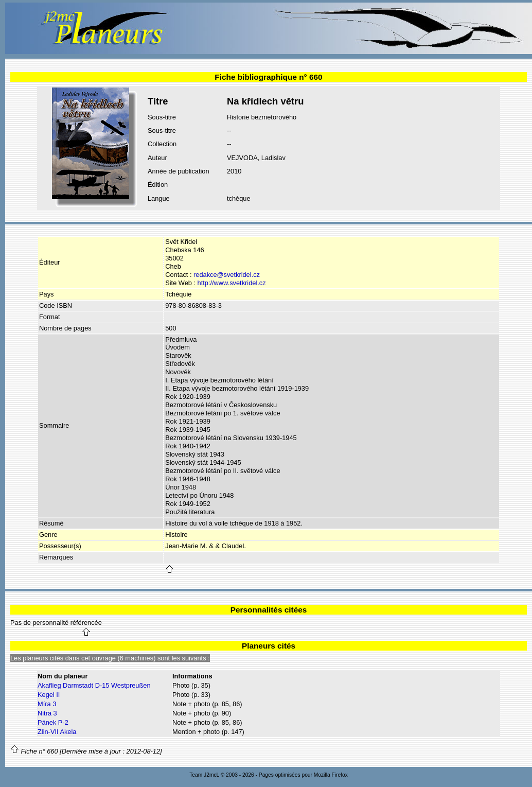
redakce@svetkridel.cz (227, 275)
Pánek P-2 (53, 722)
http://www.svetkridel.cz (232, 283)
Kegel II (49, 695)
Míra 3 (47, 704)
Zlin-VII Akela (57, 732)
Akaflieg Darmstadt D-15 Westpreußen (94, 685)
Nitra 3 (47, 713)
